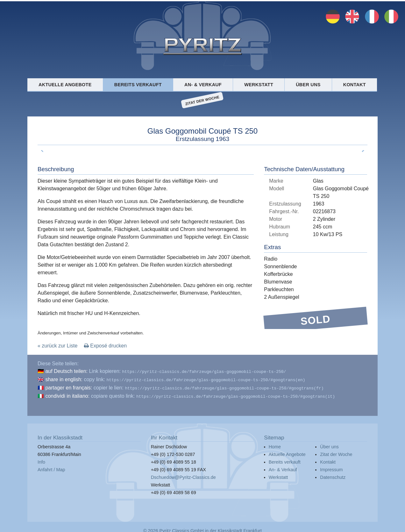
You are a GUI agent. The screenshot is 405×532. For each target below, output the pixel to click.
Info (41, 459)
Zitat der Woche (202, 100)
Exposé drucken (105, 346)
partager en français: (69, 386)
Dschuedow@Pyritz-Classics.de (183, 475)
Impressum (331, 467)
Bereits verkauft (138, 85)
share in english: (64, 379)
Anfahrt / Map (51, 467)
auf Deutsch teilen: (66, 371)
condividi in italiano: (67, 394)
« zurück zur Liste (57, 346)
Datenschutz (333, 475)
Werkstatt (259, 85)
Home (275, 444)
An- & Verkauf (203, 85)
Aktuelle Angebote (65, 85)
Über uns (308, 85)
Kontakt (355, 85)
